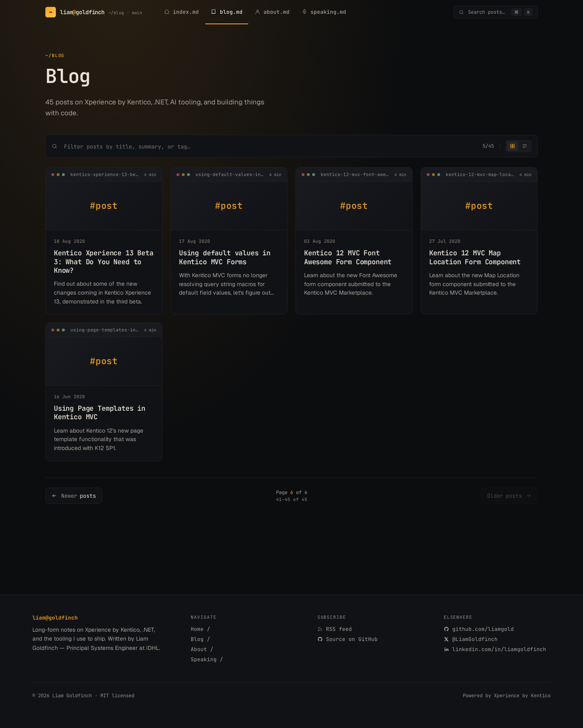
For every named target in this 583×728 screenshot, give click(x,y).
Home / (200, 629)
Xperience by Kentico (522, 696)
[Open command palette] (496, 12)
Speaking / (207, 659)
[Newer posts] (74, 496)
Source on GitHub (348, 639)
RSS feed (335, 629)
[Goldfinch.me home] (94, 12)
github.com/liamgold (479, 629)
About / (202, 649)
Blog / (200, 639)
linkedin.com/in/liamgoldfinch (495, 649)
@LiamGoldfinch (471, 639)
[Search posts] (270, 146)
